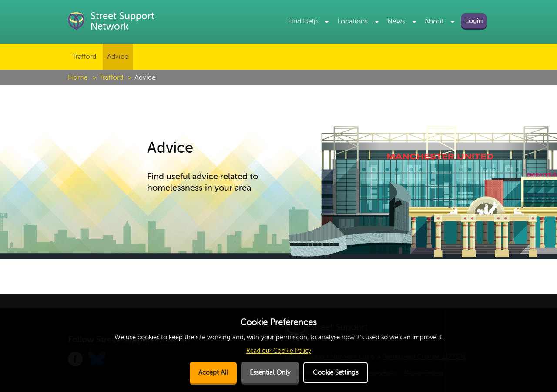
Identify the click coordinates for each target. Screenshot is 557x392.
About (434, 21)
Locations (352, 21)
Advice (118, 57)
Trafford (84, 57)
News (396, 21)
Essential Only (270, 373)
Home (78, 77)
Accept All (213, 373)
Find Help (303, 21)
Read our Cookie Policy (279, 351)
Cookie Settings (336, 373)
